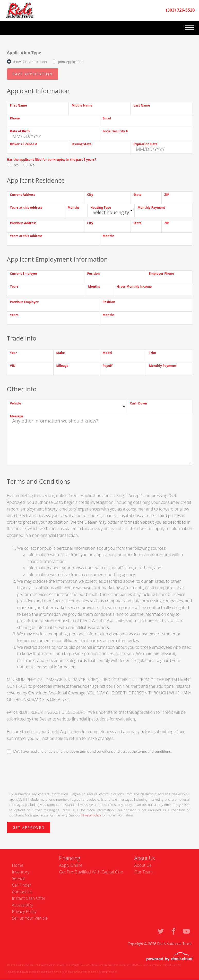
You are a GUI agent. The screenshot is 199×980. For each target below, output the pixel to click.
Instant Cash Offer (29, 898)
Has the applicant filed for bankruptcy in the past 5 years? (51, 160)
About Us (143, 865)
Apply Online (71, 865)
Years (14, 286)
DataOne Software (89, 965)
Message (17, 416)
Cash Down (139, 403)
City (90, 195)
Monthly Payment (151, 208)
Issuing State (82, 144)
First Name (19, 105)
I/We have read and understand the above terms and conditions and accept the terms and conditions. (93, 751)
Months (74, 208)
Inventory (21, 872)
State (138, 195)
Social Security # (115, 131)
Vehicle (16, 403)
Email (107, 118)
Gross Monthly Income (134, 286)
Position (94, 274)
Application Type (24, 53)
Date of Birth (20, 131)
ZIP (167, 195)
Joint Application (71, 62)
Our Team (144, 872)
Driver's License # (24, 144)
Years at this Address (26, 208)
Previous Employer (24, 302)
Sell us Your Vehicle (30, 918)
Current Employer (24, 274)
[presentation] (46, 772)
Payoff (108, 366)
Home (18, 865)
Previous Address (23, 223)
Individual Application (30, 62)
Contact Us (22, 892)
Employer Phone (161, 274)
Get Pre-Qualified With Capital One (91, 872)
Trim (153, 353)
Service (19, 878)
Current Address (23, 195)
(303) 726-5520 (180, 10)
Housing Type (101, 208)
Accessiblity (23, 905)
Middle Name (82, 105)
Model (107, 353)
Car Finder (22, 885)
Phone (15, 118)
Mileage (62, 366)
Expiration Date (146, 144)
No (32, 165)
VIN (13, 366)
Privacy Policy (91, 815)
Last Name (142, 105)
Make (61, 353)
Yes (16, 165)
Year (14, 353)
